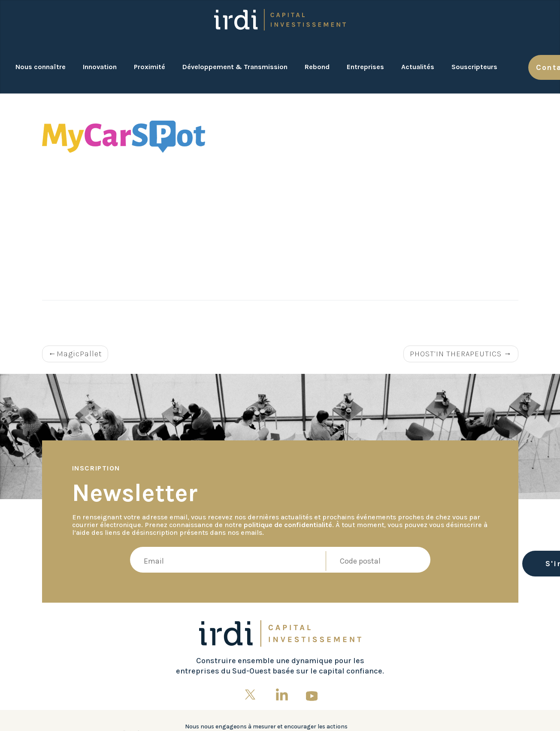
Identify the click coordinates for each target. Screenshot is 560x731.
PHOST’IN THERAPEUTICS (456, 354)
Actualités (418, 67)
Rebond (317, 67)
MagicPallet (79, 354)
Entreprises (365, 67)
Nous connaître (41, 67)
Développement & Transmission (235, 67)
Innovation (100, 67)
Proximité (150, 67)
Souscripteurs (474, 67)
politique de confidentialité (288, 525)
